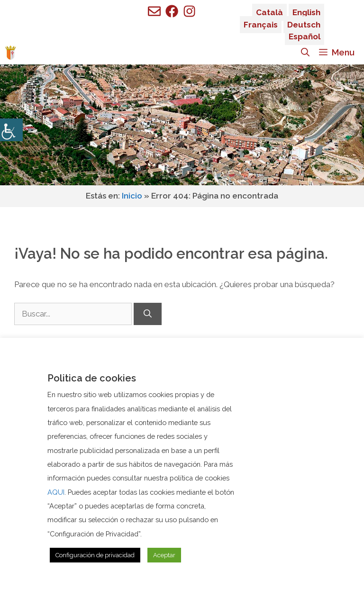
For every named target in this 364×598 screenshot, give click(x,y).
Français (261, 25)
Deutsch (304, 25)
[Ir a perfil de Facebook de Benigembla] (172, 11)
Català (269, 12)
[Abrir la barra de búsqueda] (305, 53)
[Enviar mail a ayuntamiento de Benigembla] (154, 11)
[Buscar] (148, 314)
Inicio (132, 196)
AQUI (56, 492)
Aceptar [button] (164, 555)
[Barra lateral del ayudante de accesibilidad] (11, 130)
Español (305, 36)
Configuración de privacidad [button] (95, 555)
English (306, 12)
